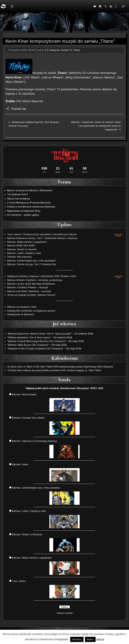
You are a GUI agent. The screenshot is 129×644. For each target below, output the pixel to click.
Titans (77, 50)
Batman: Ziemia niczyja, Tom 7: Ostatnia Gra (31, 264)
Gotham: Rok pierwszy (20, 257)
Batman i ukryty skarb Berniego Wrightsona (31, 284)
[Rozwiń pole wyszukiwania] (123, 6)
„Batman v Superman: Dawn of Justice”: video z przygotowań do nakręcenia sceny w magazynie (96, 126)
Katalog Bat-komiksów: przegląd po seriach (31, 311)
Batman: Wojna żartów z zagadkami (27, 242)
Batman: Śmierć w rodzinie (22, 249)
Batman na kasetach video (22, 307)
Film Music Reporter (30, 101)
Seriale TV (66, 50)
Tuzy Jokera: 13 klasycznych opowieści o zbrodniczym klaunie (42, 234)
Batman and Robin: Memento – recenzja (29, 291)
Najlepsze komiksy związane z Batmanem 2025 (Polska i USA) (42, 276)
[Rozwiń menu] (12, 6)
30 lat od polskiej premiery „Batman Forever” (32, 295)
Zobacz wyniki (65, 613)
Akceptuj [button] (77, 639)
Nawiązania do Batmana (21, 314)
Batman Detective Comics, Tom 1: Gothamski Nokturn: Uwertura (42, 238)
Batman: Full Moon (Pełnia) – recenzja (28, 287)
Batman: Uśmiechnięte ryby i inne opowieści (31, 261)
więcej (100, 639)
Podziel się (19, 109)
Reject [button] (90, 639)
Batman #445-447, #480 (21, 245)
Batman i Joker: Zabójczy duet (24, 253)
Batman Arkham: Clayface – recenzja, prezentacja (35, 280)
